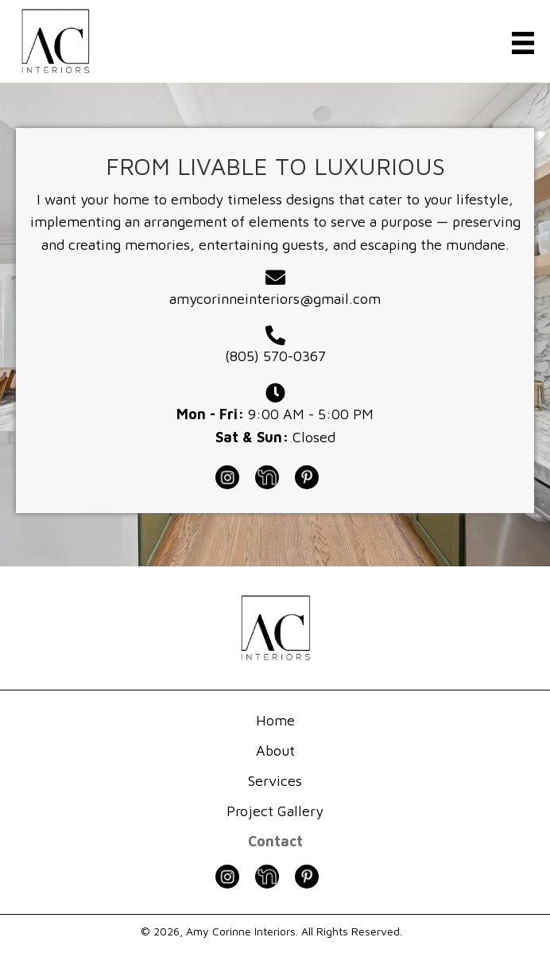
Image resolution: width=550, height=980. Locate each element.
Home (275, 720)
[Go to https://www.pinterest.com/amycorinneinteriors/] (315, 476)
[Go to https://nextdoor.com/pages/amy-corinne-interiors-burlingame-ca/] (275, 476)
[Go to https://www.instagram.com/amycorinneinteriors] (235, 476)
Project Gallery (275, 811)
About (275, 751)
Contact (275, 841)
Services (275, 781)
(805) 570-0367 (275, 356)
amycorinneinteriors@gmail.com (275, 299)
